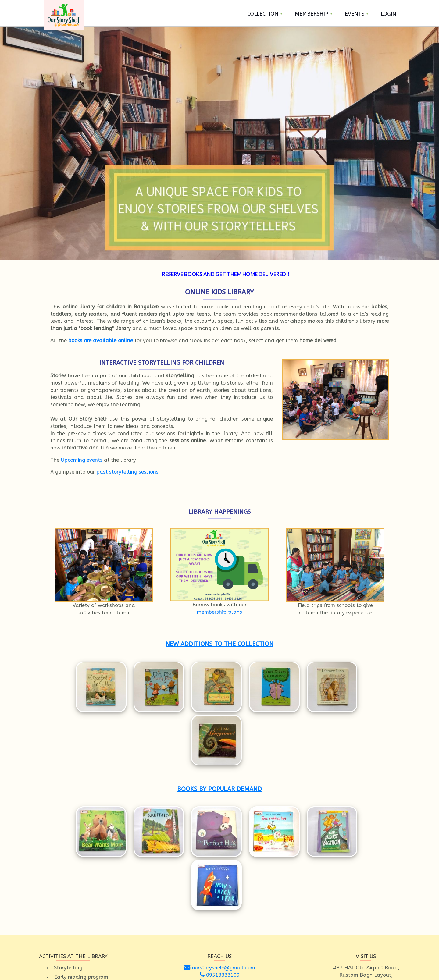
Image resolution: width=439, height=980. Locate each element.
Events (357, 14)
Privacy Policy (294, 962)
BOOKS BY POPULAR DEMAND (220, 729)
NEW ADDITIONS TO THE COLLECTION (220, 644)
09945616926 (220, 862)
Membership (314, 14)
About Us (268, 962)
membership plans (220, 612)
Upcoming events (82, 460)
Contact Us (245, 962)
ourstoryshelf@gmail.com (220, 848)
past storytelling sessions (127, 472)
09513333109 (220, 855)
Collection (265, 14)
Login (389, 14)
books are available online (101, 340)
